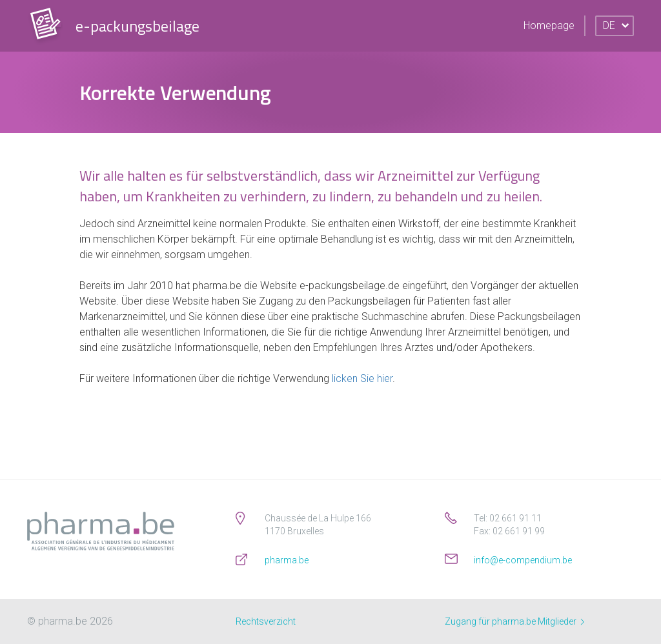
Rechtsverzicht (266, 621)
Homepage (549, 25)
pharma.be (287, 560)
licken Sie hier (362, 378)
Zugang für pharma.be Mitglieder (514, 621)
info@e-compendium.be (523, 560)
